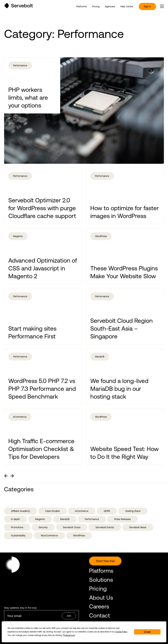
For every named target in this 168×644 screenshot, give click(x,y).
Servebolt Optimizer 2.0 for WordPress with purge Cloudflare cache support (42, 208)
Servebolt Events (105, 527)
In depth (15, 519)
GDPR (107, 511)
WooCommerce (49, 536)
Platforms (82, 6)
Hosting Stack (133, 511)
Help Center (127, 6)
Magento (18, 236)
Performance (20, 65)
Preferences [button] (69, 635)
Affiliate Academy (20, 511)
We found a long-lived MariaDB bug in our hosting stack (119, 389)
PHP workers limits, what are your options (28, 97)
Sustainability (18, 536)
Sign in (147, 6)
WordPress (101, 236)
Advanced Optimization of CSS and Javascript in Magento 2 (43, 268)
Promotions (17, 527)
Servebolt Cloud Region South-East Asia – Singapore (121, 328)
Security (43, 527)
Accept (147, 632)
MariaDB (100, 357)
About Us (101, 597)
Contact (99, 615)
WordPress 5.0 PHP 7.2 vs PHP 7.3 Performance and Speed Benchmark (42, 389)
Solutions (101, 580)
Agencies (110, 6)
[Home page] (18, 7)
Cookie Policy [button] (121, 632)
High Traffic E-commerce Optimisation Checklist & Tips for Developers (41, 449)
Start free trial (105, 561)
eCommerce (20, 417)
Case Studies (52, 511)
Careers (99, 606)
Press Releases (123, 519)
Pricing (96, 6)
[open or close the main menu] (162, 6)
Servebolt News (138, 527)
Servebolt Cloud (72, 527)
